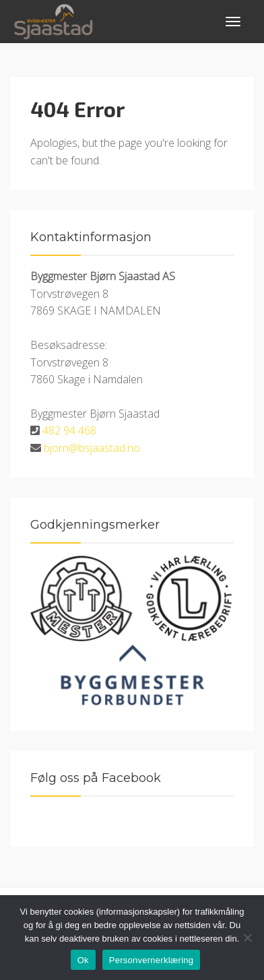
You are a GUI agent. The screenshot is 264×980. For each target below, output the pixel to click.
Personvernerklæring (151, 960)
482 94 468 (69, 430)
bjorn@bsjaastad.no (92, 448)
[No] (247, 938)
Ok (83, 960)
